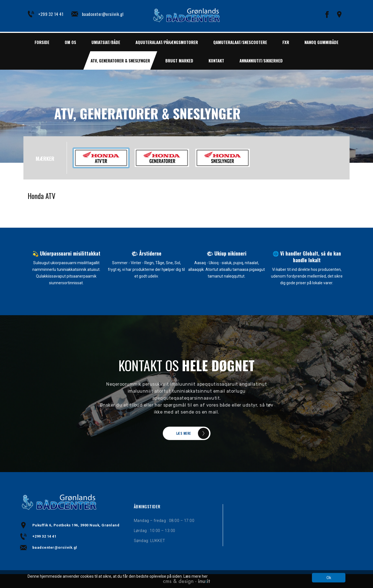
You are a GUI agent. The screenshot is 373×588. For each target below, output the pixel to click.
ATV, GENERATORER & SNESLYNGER (120, 60)
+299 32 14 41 (51, 14)
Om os (70, 42)
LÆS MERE (184, 433)
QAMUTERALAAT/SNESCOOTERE (240, 42)
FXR (286, 42)
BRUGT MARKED (179, 60)
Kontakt (216, 60)
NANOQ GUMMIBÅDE (321, 42)
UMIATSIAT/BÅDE (106, 42)
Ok (329, 578)
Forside (42, 42)
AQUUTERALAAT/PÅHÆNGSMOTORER (167, 42)
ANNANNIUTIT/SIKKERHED (261, 60)
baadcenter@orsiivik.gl (103, 14)
